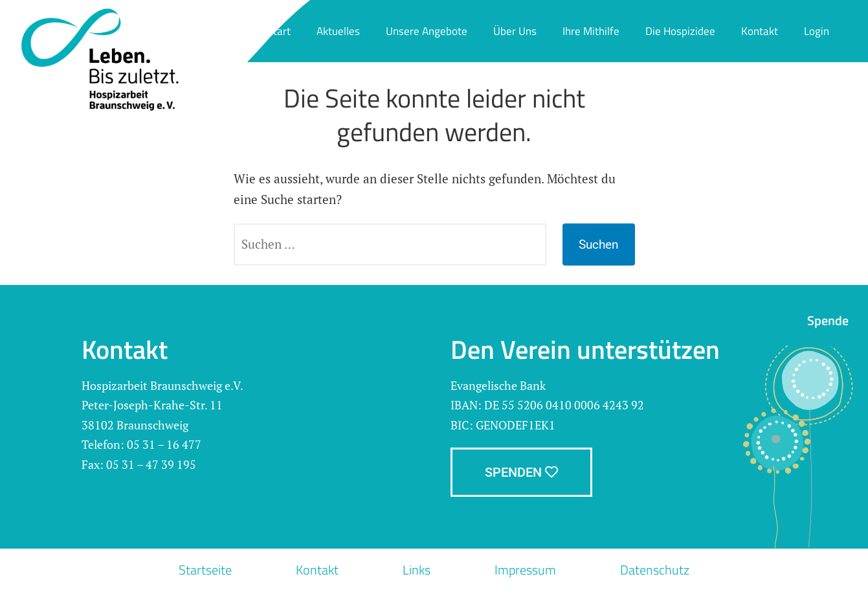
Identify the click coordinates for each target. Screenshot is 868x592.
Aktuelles (338, 31)
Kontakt (760, 31)
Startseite (205, 570)
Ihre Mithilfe (591, 31)
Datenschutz (655, 570)
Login (817, 31)
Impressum (525, 570)
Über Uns (515, 31)
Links (417, 570)
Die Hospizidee (680, 31)
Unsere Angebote (427, 31)
